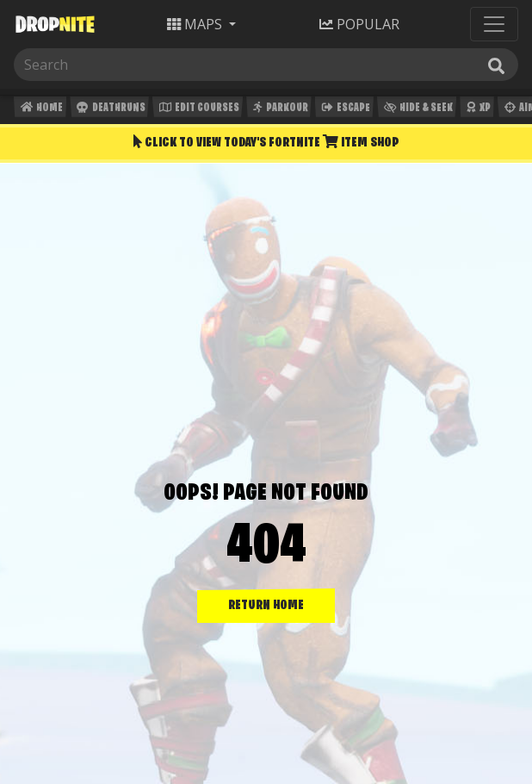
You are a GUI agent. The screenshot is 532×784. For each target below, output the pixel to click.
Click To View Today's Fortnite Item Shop (266, 142)
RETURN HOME (266, 606)
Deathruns (109, 110)
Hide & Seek (417, 110)
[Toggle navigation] (494, 24)
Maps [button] (196, 24)
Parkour (278, 110)
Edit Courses (198, 110)
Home (40, 110)
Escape (344, 110)
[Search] (101, 65)
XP (476, 110)
